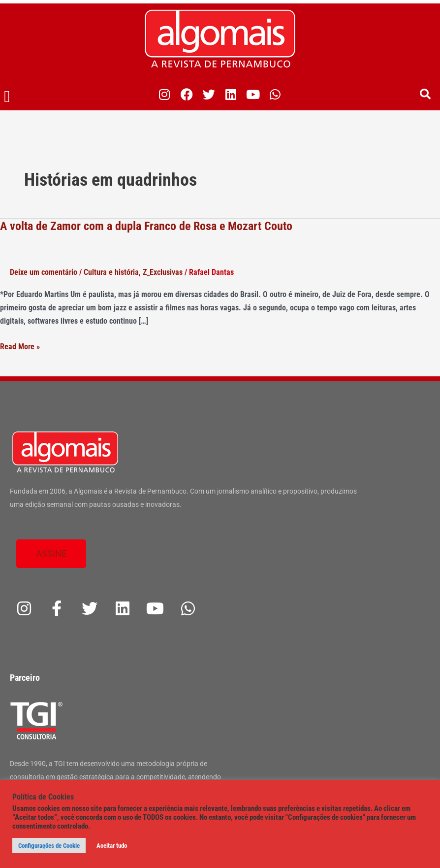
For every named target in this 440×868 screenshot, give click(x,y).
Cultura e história (111, 272)
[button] (7, 97)
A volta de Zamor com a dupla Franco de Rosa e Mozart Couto (146, 226)
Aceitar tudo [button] (112, 846)
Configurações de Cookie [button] (49, 846)
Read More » (20, 347)
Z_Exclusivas (163, 272)
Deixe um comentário (44, 272)
